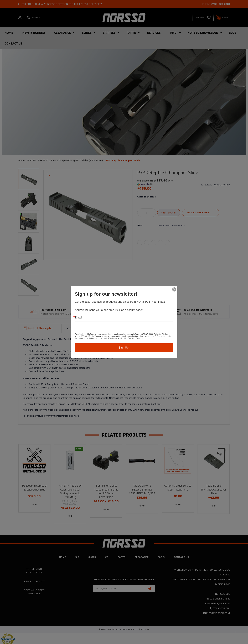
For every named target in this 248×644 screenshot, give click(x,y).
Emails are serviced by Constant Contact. (126, 338)
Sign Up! (124, 348)
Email (78, 318)
